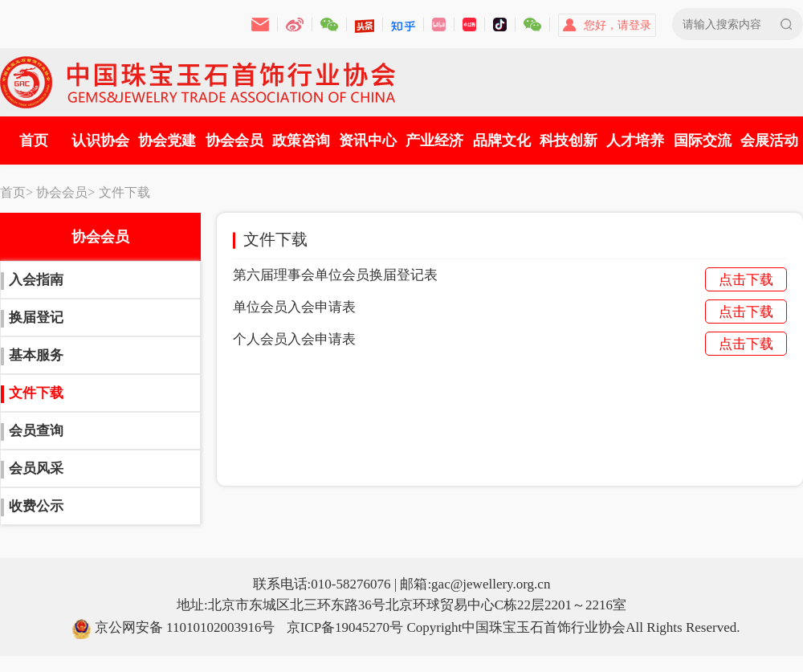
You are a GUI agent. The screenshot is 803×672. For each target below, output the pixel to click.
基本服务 (36, 355)
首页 (34, 141)
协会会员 (234, 141)
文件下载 (124, 192)
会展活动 (769, 141)
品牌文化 (502, 141)
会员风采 (36, 468)
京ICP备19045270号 (345, 627)
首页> (16, 192)
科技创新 (569, 141)
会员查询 (36, 431)
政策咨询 (301, 141)
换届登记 (36, 318)
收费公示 (36, 506)
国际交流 (703, 141)
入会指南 (36, 280)
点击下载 (746, 280)
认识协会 (100, 141)
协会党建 (167, 141)
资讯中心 (368, 141)
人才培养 (635, 141)
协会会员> (65, 192)
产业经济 (434, 141)
